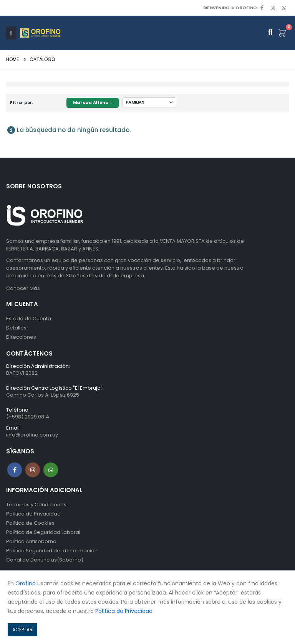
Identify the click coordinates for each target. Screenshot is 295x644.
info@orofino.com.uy (32, 435)
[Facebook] (262, 8)
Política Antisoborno (31, 541)
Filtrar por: (22, 102)
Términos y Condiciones (36, 505)
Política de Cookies (30, 523)
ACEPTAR (22, 630)
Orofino (26, 583)
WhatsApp (284, 8)
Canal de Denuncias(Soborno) (45, 560)
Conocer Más (23, 288)
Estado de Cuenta (29, 319)
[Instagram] (273, 8)
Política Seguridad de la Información (52, 551)
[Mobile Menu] (11, 33)
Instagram (33, 470)
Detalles (16, 328)
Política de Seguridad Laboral (43, 532)
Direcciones (21, 337)
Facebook (15, 470)
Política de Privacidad (33, 514)
